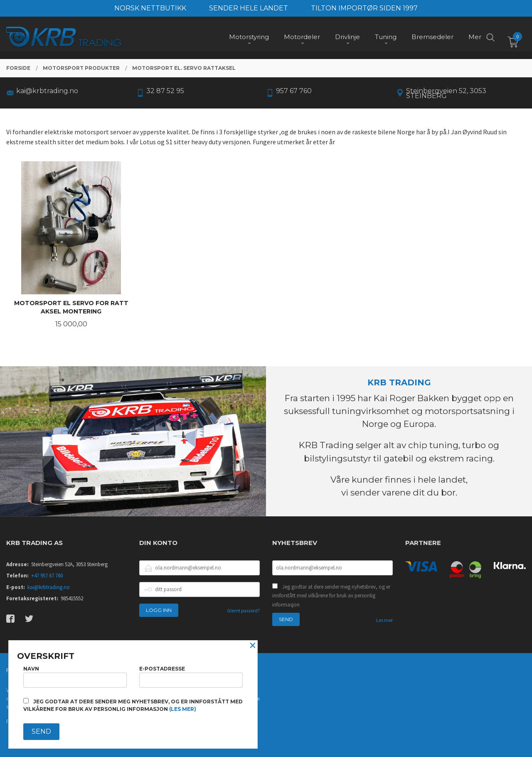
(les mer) (183, 709)
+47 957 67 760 (47, 576)
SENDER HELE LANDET (249, 8)
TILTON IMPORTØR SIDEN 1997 (364, 8)
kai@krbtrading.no (49, 587)
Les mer (384, 620)
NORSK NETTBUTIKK (150, 8)
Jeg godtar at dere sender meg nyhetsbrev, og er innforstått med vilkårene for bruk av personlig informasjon (331, 596)
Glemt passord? (243, 610)
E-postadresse (191, 677)
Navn (75, 677)
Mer (475, 38)
